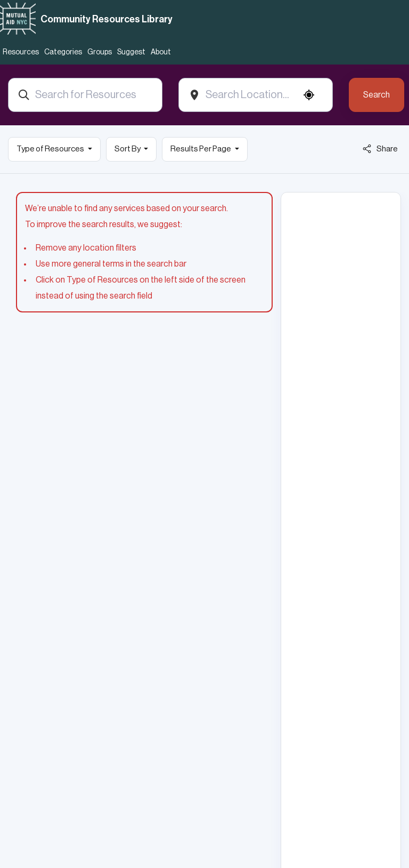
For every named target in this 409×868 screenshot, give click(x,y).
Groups (100, 52)
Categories (63, 52)
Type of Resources (51, 149)
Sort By (128, 149)
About (161, 52)
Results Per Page (201, 149)
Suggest (131, 52)
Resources (21, 52)
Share (380, 149)
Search (377, 95)
